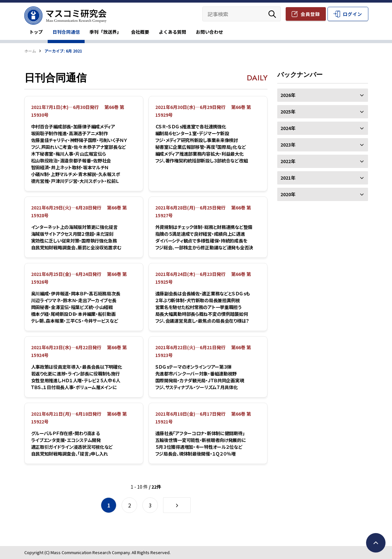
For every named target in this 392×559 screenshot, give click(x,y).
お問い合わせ (209, 32)
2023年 (323, 145)
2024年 (323, 128)
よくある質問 (172, 32)
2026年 (323, 95)
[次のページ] (177, 505)
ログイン (352, 14)
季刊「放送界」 (105, 32)
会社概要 (140, 32)
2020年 (323, 194)
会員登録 (310, 14)
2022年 (323, 161)
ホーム (30, 51)
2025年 (323, 112)
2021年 (323, 178)
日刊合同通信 (66, 32)
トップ (36, 32)
